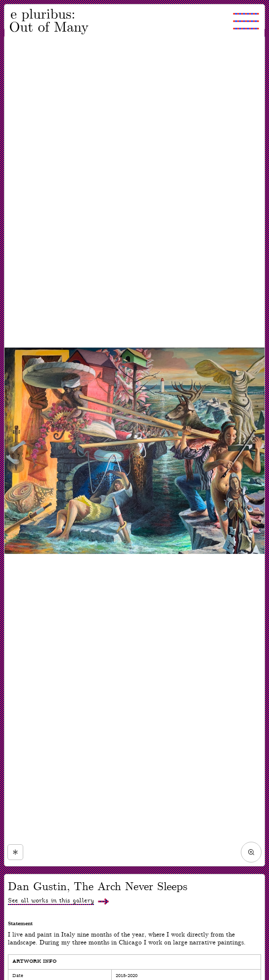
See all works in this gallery (51, 901)
